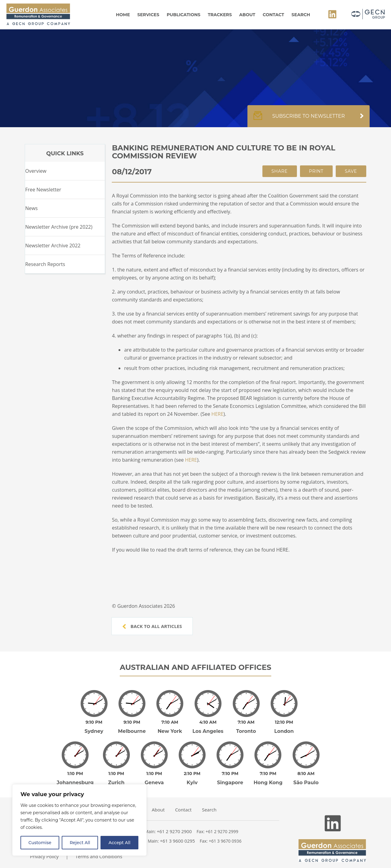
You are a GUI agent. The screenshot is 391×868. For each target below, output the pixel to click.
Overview (36, 171)
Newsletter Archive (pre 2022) (59, 227)
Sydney (94, 727)
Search (301, 15)
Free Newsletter (43, 190)
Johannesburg (75, 774)
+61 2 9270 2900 (174, 823)
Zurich (116, 774)
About (247, 15)
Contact (273, 15)
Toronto (246, 727)
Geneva (154, 774)
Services (148, 15)
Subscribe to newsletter (309, 119)
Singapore (230, 774)
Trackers (220, 15)
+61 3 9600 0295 (178, 832)
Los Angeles (208, 727)
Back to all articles (152, 626)
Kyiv (192, 774)
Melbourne (132, 727)
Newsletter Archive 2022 (53, 246)
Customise (40, 843)
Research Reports (45, 264)
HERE (217, 414)
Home (123, 15)
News (31, 208)
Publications (184, 15)
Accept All (119, 843)
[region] (79, 820)
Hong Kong (268, 774)
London (284, 727)
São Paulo (306, 774)
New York (170, 727)
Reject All (80, 843)
